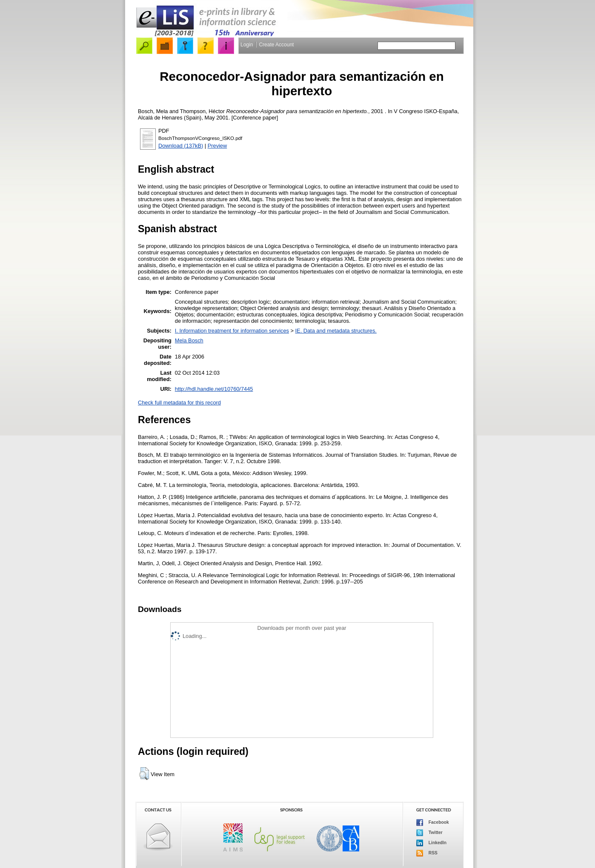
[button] (144, 774)
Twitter (429, 833)
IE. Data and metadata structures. (336, 331)
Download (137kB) (181, 146)
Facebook (433, 822)
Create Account (276, 45)
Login (247, 45)
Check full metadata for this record (179, 403)
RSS (427, 853)
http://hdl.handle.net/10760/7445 (214, 389)
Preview (217, 146)
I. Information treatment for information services (232, 331)
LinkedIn (431, 843)
